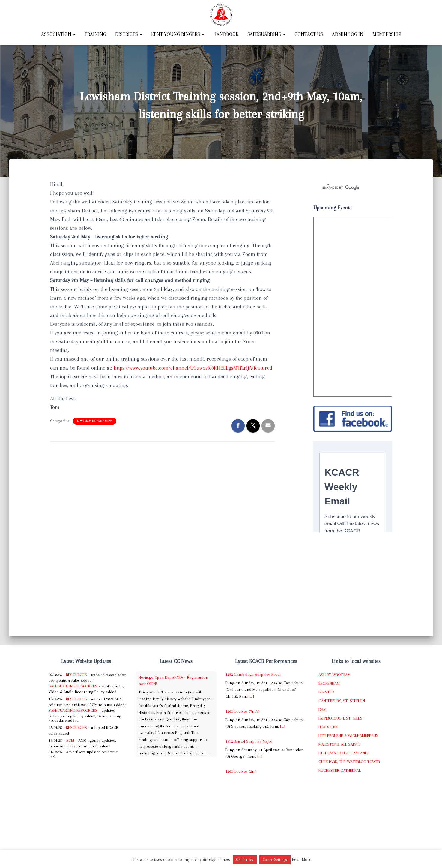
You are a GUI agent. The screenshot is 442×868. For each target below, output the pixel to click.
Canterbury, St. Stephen (342, 701)
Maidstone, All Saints (340, 744)
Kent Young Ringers (178, 34)
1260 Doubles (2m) (241, 771)
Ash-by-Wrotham (334, 675)
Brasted (326, 692)
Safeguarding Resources (73, 686)
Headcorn (328, 727)
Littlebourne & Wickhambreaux (348, 736)
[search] (346, 187)
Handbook (226, 34)
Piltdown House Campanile (344, 753)
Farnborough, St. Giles (340, 718)
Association (58, 34)
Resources (76, 675)
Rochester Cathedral (340, 770)
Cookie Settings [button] (275, 860)
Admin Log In (348, 34)
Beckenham (329, 683)
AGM (70, 740)
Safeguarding (266, 34)
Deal (323, 709)
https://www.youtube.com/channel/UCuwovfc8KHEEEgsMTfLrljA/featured (193, 368)
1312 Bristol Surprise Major (249, 741)
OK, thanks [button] (245, 860)
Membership (387, 34)
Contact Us (309, 34)
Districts (129, 34)
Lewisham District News (95, 421)
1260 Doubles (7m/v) (243, 711)
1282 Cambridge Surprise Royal (253, 674)
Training (95, 34)
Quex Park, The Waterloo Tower (349, 762)
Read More (302, 859)
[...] (251, 696)
